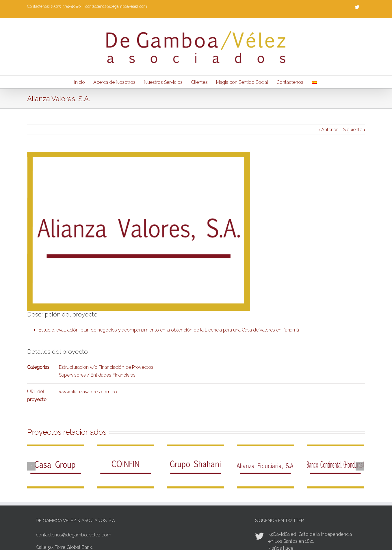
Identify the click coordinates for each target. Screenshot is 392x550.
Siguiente (353, 130)
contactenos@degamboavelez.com (116, 6)
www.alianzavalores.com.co (88, 392)
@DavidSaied (283, 534)
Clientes (199, 82)
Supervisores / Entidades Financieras (97, 375)
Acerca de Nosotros (114, 82)
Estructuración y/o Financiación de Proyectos (106, 367)
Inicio (80, 82)
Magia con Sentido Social (242, 82)
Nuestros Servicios (163, 82)
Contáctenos (290, 82)
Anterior (329, 130)
